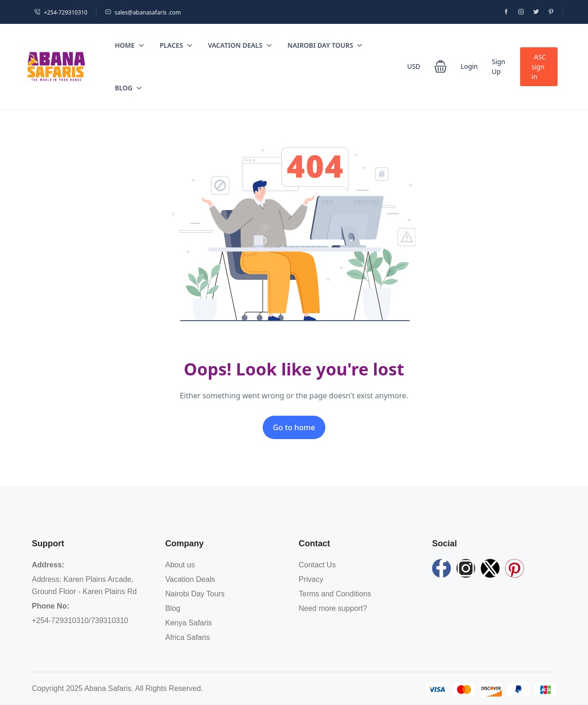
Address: (48, 565)
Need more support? (333, 608)
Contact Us (317, 565)
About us (180, 565)
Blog (128, 88)
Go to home (294, 427)
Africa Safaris (187, 637)
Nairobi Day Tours (325, 45)
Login (469, 66)
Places (176, 45)
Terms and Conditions (335, 594)
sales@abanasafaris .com (143, 12)
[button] (441, 66)
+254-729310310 (61, 12)
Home (129, 45)
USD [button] (414, 66)
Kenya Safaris (189, 623)
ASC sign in (539, 67)
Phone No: (51, 606)
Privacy (311, 579)
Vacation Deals (240, 45)
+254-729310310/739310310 (80, 621)
